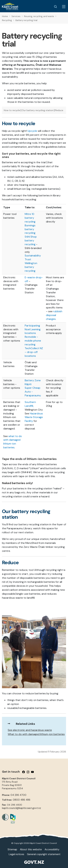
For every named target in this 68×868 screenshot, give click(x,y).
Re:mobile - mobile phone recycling (33, 341)
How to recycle (12, 110)
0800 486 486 (22, 800)
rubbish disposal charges (54, 315)
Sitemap (12, 849)
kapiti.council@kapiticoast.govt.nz (21, 808)
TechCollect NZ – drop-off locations (34, 352)
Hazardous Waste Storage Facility (34, 417)
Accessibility (52, 849)
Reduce (59, 110)
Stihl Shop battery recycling (31, 240)
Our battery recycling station (38, 110)
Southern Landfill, (30, 404)
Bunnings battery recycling (30, 229)
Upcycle (32, 131)
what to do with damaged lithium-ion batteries (13, 442)
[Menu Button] (64, 7)
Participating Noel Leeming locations (33, 329)
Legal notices (16, 854)
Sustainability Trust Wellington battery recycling (33, 263)
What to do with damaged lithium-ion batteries (36, 734)
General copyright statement (44, 854)
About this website (31, 849)
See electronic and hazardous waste (30, 730)
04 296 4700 (18, 795)
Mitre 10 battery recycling (30, 218)
